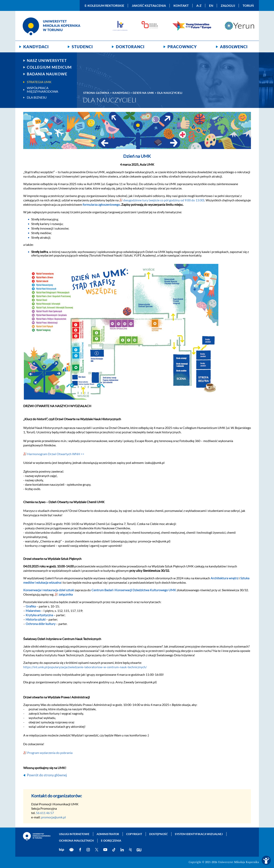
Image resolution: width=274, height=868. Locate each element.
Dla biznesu (37, 97)
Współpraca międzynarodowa (43, 90)
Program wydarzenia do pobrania (50, 753)
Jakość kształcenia (149, 6)
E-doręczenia (111, 841)
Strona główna (96, 93)
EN (211, 6)
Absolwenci (234, 47)
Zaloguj (228, 6)
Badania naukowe (47, 74)
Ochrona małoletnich (76, 841)
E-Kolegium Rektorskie (104, 6)
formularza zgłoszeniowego (101, 204)
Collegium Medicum (49, 67)
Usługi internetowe (74, 834)
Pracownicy (182, 47)
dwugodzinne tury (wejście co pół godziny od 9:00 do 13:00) (164, 200)
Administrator (108, 834)
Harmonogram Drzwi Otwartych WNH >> (56, 454)
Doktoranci (130, 47)
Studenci (82, 47)
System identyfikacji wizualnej (199, 834)
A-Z (199, 6)
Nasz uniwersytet (47, 61)
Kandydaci (36, 47)
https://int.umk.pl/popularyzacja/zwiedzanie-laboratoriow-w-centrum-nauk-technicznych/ (85, 667)
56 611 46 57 (45, 813)
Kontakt (181, 6)
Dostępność (158, 834)
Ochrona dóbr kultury (41, 624)
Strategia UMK (39, 82)
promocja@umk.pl (53, 817)
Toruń (248, 6)
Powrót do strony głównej (47, 775)
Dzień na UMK (143, 93)
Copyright (134, 834)
